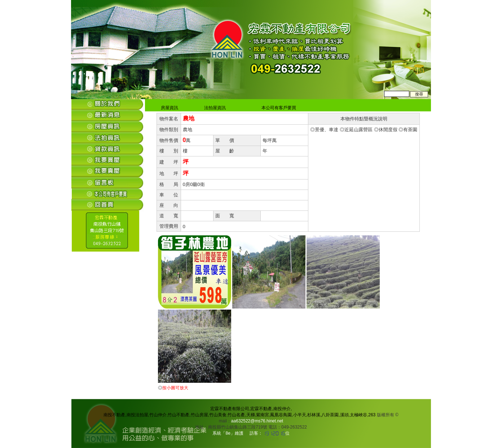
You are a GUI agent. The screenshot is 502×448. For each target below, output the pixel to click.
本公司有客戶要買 (278, 108)
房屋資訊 (169, 108)
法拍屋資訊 (214, 108)
